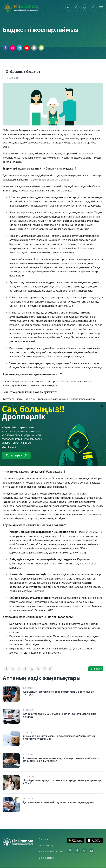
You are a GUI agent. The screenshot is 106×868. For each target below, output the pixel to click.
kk (68, 8)
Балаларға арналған (50, 852)
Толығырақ (16, 455)
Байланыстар (46, 858)
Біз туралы (45, 840)
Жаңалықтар (46, 846)
